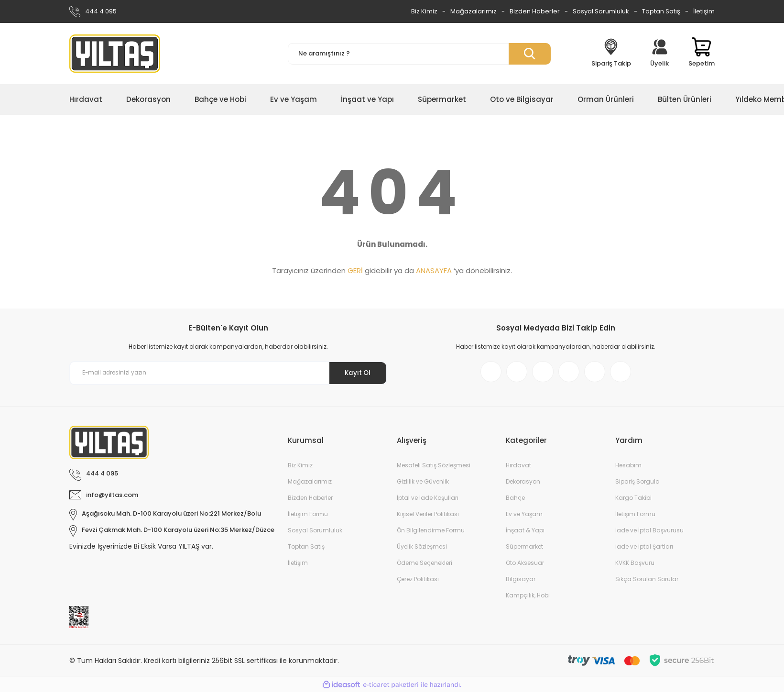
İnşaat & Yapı (525, 533)
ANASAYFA (434, 270)
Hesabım (628, 468)
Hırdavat (518, 468)
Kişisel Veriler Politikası (428, 517)
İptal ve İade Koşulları (428, 501)
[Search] (419, 54)
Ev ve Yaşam (524, 517)
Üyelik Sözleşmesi (422, 549)
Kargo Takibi (633, 501)
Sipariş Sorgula (637, 484)
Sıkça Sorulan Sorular (647, 582)
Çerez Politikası (418, 582)
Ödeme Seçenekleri (425, 566)
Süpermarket (524, 549)
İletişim (704, 11)
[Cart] (702, 54)
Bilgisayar (521, 582)
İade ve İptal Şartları (644, 549)
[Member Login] (660, 54)
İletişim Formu (308, 517)
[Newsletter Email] (228, 373)
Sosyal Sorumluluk (601, 11)
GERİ (355, 270)
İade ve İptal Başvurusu (649, 533)
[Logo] (115, 54)
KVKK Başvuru (635, 566)
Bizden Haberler (535, 11)
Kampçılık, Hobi (528, 598)
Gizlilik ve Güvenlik (423, 484)
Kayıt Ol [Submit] (355, 373)
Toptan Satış (661, 11)
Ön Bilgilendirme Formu (431, 533)
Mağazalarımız (474, 11)
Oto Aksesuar (525, 566)
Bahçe (515, 501)
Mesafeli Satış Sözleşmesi (434, 468)
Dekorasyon (523, 484)
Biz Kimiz (424, 11)
